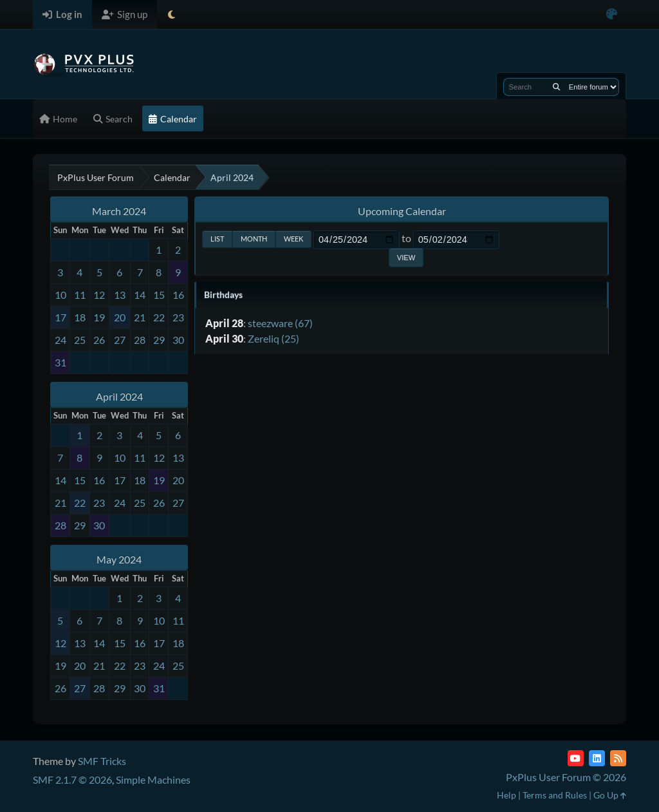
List (217, 239)
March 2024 (119, 211)
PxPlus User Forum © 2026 (566, 777)
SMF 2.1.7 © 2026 (72, 779)
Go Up (610, 795)
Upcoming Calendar (402, 211)
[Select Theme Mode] (172, 14)
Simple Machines (153, 779)
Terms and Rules (555, 795)
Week (293, 239)
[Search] (556, 87)
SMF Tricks (102, 761)
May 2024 (119, 559)
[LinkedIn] (597, 758)
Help (506, 795)
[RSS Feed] (618, 758)
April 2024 (119, 396)
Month (254, 239)
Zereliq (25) (274, 338)
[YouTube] (576, 758)
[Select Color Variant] (612, 14)
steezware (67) (280, 323)
